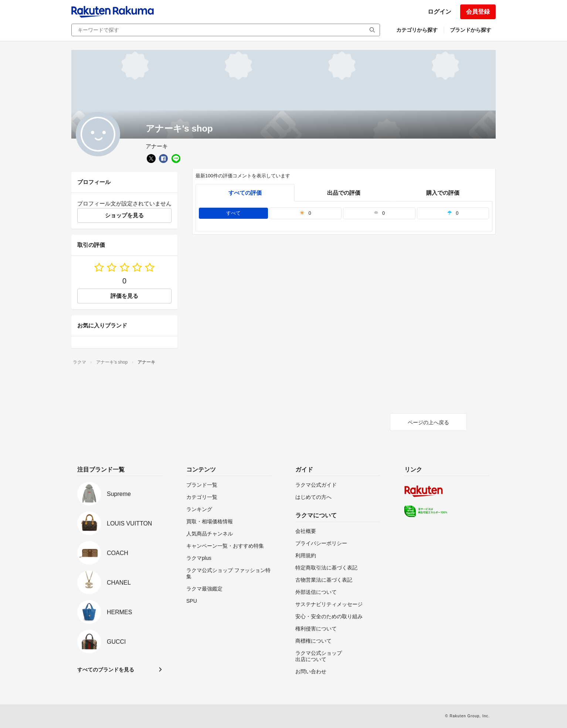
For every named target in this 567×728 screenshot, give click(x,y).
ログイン (439, 12)
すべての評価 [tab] (245, 193)
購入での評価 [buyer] (443, 193)
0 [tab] (305, 213)
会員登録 (478, 12)
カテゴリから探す (417, 30)
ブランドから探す (471, 30)
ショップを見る (124, 215)
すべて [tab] (233, 213)
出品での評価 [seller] (344, 193)
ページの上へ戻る (428, 422)
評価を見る (124, 296)
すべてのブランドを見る (106, 670)
